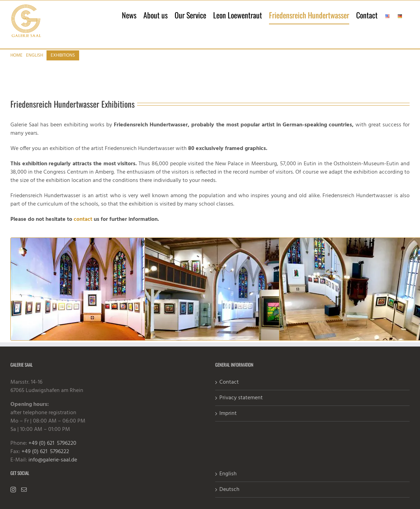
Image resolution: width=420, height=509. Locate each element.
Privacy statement (241, 405)
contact (83, 227)
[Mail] (24, 497)
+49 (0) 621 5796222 (45, 459)
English (228, 481)
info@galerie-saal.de (53, 467)
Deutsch (229, 497)
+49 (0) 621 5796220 (52, 451)
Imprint (228, 421)
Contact (229, 390)
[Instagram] (13, 497)
